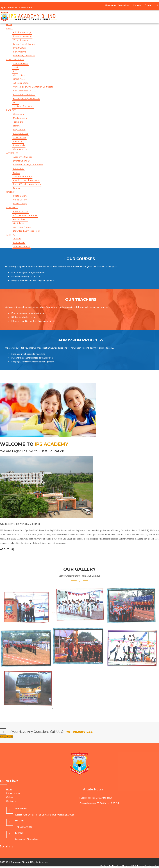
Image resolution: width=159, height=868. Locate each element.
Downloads (19, 243)
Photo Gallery (20, 196)
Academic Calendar (23, 157)
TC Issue (17, 239)
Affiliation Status (21, 83)
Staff (16, 67)
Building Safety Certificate (26, 99)
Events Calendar (21, 161)
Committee (19, 75)
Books (16, 172)
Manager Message (22, 36)
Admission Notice (22, 227)
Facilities (11, 110)
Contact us (12, 801)
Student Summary (22, 176)
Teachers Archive (22, 246)
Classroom (18, 114)
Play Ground (19, 130)
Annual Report (20, 219)
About (10, 28)
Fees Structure (21, 211)
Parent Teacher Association (27, 184)
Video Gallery (20, 200)
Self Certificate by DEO (25, 91)
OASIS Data (19, 79)
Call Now (7, 737)
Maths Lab (18, 141)
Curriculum (19, 169)
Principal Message (22, 32)
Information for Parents (25, 215)
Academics (12, 153)
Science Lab (19, 137)
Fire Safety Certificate (24, 95)
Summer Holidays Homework (28, 165)
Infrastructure (20, 48)
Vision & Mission (21, 40)
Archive (11, 235)
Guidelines (18, 223)
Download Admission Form (27, 231)
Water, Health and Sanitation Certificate (33, 87)
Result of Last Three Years (26, 180)
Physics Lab (19, 145)
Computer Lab (20, 134)
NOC (16, 102)
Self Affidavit (19, 52)
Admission (12, 208)
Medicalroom (20, 118)
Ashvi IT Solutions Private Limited (143, 866)
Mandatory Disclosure (24, 56)
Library (17, 126)
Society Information (23, 106)
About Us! (7, 549)
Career (148, 5)
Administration (15, 60)
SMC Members (20, 63)
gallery (11, 192)
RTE (15, 71)
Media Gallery (20, 204)
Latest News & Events (24, 44)
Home (9, 25)
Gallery (10, 797)
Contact (137, 5)
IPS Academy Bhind (18, 862)
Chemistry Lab (20, 149)
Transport (18, 122)
